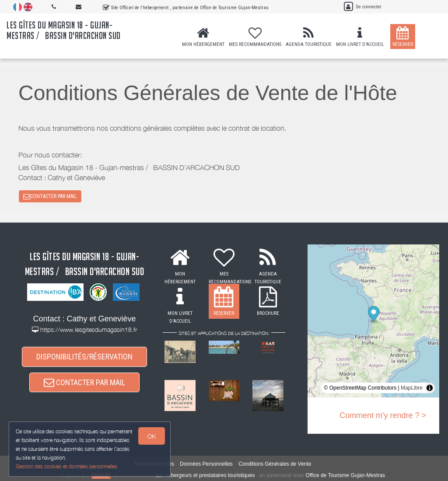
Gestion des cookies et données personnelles (66, 466)
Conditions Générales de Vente (275, 464)
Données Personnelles (206, 464)
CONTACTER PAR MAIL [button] (50, 196)
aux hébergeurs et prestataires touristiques (205, 475)
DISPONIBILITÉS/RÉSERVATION (84, 357)
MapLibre (412, 388)
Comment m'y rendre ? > (383, 415)
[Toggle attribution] (430, 388)
